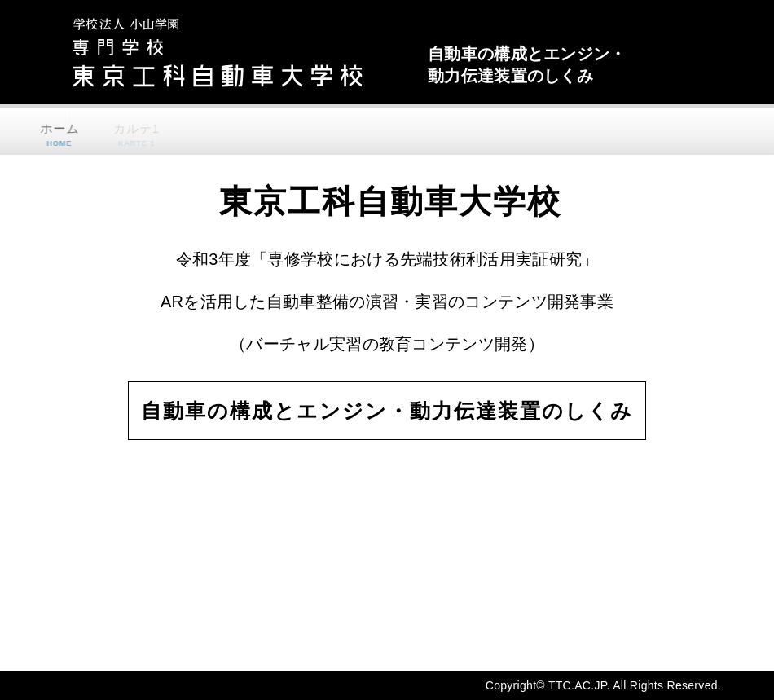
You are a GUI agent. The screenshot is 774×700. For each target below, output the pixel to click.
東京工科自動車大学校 (232, 52)
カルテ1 (124, 134)
